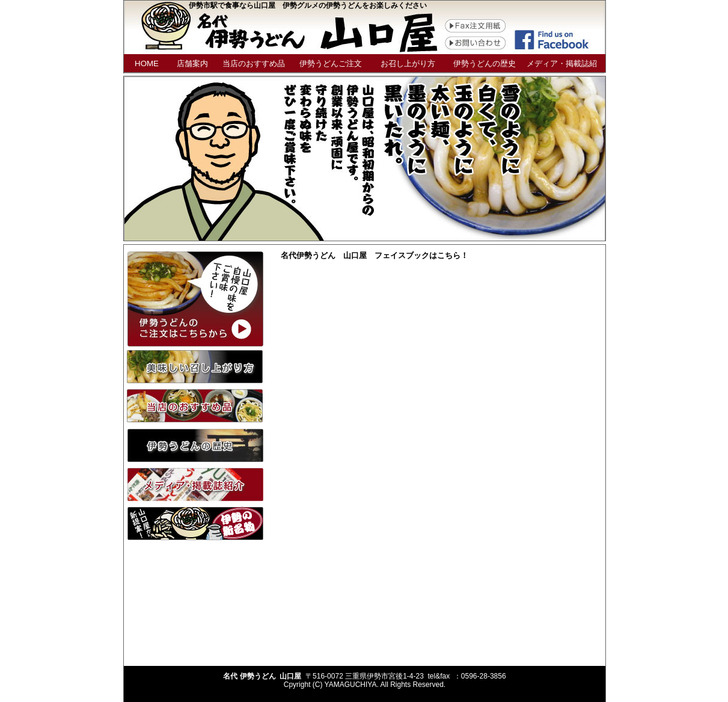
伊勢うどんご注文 (331, 63)
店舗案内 (192, 63)
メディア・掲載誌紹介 (562, 66)
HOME (147, 63)
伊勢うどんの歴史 (485, 63)
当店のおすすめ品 (254, 63)
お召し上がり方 (408, 63)
